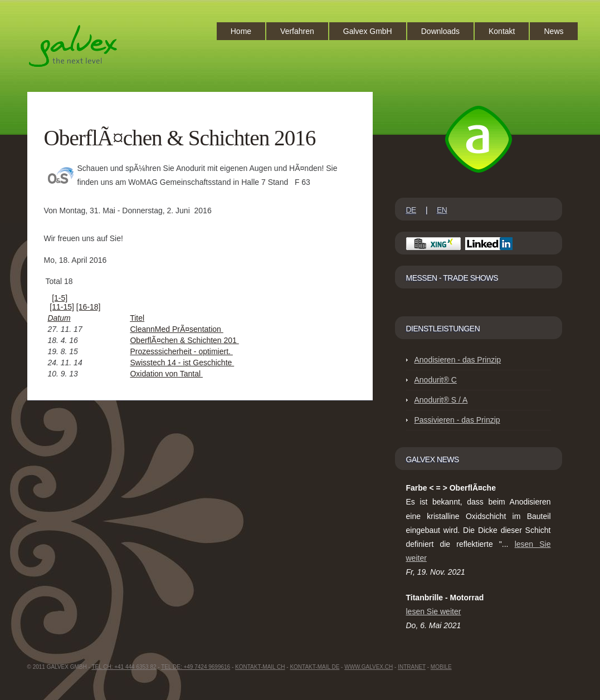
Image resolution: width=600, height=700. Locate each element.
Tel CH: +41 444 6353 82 (124, 667)
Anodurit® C (436, 380)
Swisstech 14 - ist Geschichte (182, 363)
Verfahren (297, 31)
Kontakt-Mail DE (314, 667)
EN (442, 210)
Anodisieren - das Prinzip (458, 360)
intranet (412, 667)
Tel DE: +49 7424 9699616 (196, 667)
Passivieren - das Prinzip (457, 420)
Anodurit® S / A (441, 400)
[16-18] (89, 307)
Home (241, 31)
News (553, 31)
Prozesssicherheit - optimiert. (181, 351)
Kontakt (502, 31)
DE (411, 210)
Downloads (440, 31)
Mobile (441, 667)
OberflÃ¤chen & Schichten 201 (184, 340)
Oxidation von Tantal (166, 374)
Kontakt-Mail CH (260, 667)
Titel (137, 318)
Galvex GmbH (368, 31)
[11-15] (62, 307)
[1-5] (60, 298)
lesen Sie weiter (434, 611)
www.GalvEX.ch (369, 667)
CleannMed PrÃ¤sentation (176, 329)
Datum (59, 318)
